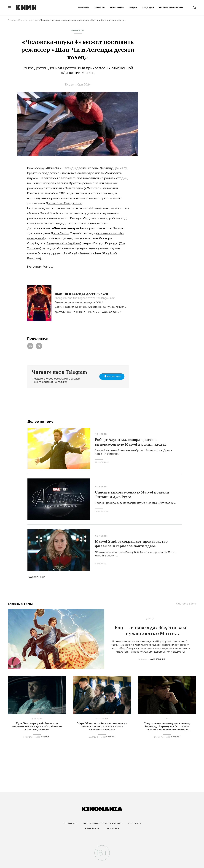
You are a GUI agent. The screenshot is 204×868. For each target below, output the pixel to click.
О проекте (70, 823)
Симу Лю (109, 307)
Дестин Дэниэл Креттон (70, 307)
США (100, 302)
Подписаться (114, 377)
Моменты (32, 20)
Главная (12, 20)
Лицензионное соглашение (103, 823)
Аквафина (95, 307)
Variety (48, 267)
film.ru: (79, 312)
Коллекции (117, 7)
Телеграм (113, 829)
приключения (74, 302)
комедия (90, 302)
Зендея (85, 253)
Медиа (133, 7)
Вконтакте (92, 829)
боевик (59, 302)
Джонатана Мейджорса (64, 203)
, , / (79, 302)
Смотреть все (185, 604)
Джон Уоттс (60, 233)
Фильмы (84, 7)
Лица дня (148, 7)
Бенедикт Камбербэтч (63, 243)
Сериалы (99, 7)
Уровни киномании (171, 7)
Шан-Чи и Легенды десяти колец (72, 168)
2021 (113, 298)
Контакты (135, 823)
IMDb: (94, 312)
